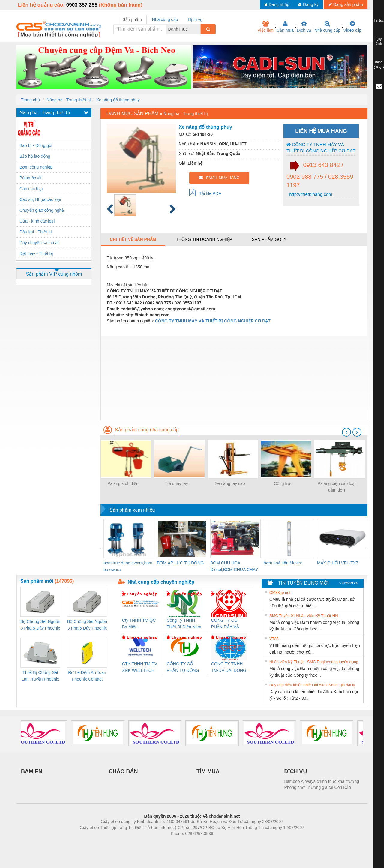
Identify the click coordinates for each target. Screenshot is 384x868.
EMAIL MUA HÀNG (219, 178)
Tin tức (379, 20)
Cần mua (285, 27)
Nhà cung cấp (327, 27)
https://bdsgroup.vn (184, 843)
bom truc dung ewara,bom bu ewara (128, 566)
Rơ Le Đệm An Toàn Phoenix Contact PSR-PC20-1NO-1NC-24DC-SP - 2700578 (87, 676)
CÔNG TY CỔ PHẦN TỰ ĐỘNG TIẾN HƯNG (183, 667)
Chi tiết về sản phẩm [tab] (133, 239)
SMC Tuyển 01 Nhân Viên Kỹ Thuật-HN (304, 616)
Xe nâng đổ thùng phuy (118, 100)
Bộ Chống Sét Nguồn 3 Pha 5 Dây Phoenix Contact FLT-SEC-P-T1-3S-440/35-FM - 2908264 (87, 625)
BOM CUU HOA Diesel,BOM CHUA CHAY (234, 566)
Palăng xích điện (123, 483)
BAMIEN (32, 771)
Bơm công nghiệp (36, 167)
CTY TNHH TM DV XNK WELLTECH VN (140, 667)
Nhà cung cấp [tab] (165, 19)
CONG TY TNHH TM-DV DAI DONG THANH (229, 667)
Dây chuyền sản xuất (39, 243)
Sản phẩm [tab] (132, 19)
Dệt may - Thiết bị (36, 253)
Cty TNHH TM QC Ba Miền (139, 624)
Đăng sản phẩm (346, 4)
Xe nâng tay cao (230, 483)
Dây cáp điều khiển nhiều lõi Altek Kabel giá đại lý (312, 685)
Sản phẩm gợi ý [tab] (269, 239)
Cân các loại (31, 189)
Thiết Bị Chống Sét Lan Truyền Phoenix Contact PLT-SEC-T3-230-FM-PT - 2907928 (40, 676)
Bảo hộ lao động (35, 156)
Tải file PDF (205, 192)
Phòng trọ (154, 843)
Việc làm (265, 27)
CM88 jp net (280, 593)
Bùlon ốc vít (30, 178)
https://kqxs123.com (221, 843)
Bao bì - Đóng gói (36, 145)
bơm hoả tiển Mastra (283, 563)
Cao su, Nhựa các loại (40, 199)
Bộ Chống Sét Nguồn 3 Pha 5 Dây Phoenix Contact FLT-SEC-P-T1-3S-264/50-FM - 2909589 (40, 625)
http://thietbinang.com (310, 194)
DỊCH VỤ (296, 771)
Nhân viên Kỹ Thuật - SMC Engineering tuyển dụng (314, 662)
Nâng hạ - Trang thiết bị (69, 100)
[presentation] (346, 432)
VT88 (274, 639)
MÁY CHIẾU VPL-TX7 (338, 563)
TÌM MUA (208, 771)
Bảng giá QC (379, 64)
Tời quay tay (176, 483)
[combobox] (199, 29)
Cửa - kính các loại (37, 221)
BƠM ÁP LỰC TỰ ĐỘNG (180, 563)
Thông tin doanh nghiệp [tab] (204, 239)
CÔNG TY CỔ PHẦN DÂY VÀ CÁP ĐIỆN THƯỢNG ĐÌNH (226, 624)
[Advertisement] (234, 378)
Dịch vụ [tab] (195, 19)
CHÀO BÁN (123, 771)
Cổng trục (283, 483)
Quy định (379, 41)
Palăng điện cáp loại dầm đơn (337, 487)
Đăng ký (308, 4)
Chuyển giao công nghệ (42, 210)
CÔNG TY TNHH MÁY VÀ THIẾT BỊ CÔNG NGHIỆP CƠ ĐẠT (321, 148)
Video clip (352, 27)
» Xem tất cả (348, 583)
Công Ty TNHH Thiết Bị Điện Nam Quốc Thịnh (184, 624)
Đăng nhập (277, 4)
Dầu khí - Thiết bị (36, 232)
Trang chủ (31, 100)
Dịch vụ (304, 27)
